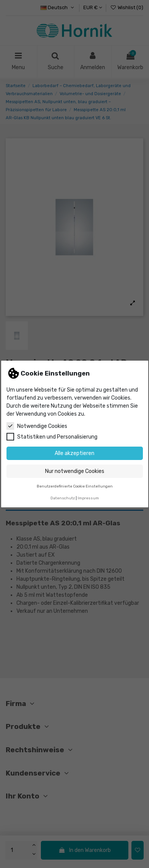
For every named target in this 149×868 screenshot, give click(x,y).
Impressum (88, 498)
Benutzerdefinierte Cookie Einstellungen (75, 486)
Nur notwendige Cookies (75, 471)
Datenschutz (63, 498)
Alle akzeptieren (74, 453)
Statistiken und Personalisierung (52, 437)
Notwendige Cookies (37, 426)
